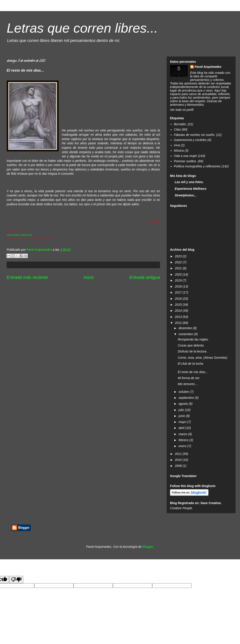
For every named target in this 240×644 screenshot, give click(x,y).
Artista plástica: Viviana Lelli (19, 235)
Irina (177, 145)
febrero (184, 440)
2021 (179, 268)
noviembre (186, 334)
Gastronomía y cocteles (190, 140)
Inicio (89, 277)
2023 (179, 256)
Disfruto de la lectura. (192, 351)
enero (183, 446)
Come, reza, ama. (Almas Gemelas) (203, 358)
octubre (184, 392)
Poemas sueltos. (186, 161)
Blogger (148, 547)
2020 (179, 274)
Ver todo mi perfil (182, 110)
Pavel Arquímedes (208, 67)
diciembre (186, 328)
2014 (179, 311)
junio (182, 416)
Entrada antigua (145, 277)
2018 (179, 286)
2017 (179, 292)
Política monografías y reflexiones (197, 166)
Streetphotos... (186, 195)
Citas (178, 129)
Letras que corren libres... (82, 28)
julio (182, 410)
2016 (179, 299)
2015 (179, 305)
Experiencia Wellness (191, 189)
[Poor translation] (16, 580)
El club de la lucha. (191, 364)
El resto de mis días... (193, 372)
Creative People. (182, 508)
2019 (179, 280)
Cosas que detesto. (191, 345)
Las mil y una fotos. (189, 182)
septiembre (187, 398)
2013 (179, 317)
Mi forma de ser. (189, 378)
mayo (183, 422)
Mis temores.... (188, 384)
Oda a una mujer (186, 156)
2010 (179, 460)
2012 (179, 323)
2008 (179, 466)
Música (179, 151)
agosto (184, 404)
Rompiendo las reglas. (193, 339)
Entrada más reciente (27, 277)
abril (182, 428)
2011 (179, 454)
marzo (183, 434)
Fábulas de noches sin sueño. (195, 135)
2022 (179, 262)
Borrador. (180, 124)
